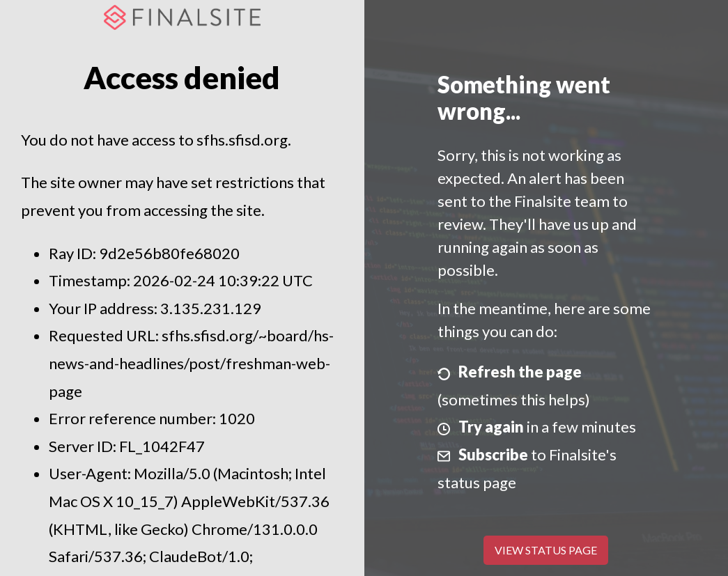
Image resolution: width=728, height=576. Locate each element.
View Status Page (546, 550)
